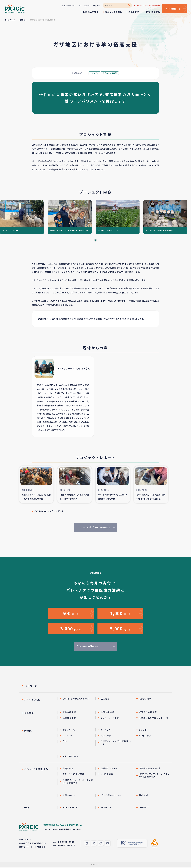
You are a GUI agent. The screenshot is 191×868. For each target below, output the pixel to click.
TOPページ (31, 686)
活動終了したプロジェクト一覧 (154, 718)
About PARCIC (71, 807)
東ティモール (69, 730)
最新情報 (143, 795)
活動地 (28, 731)
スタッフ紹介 (145, 699)
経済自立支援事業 (148, 712)
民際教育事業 (69, 718)
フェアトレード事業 (110, 718)
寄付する (173, 9)
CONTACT (144, 807)
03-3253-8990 (66, 842)
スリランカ (106, 730)
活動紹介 (23, 20)
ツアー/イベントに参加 (74, 774)
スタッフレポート (70, 756)
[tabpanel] (22, 217)
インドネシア (145, 736)
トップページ (10, 20)
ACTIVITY (106, 807)
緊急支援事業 (69, 712)
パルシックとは (32, 700)
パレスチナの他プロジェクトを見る (94, 527)
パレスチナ (106, 736)
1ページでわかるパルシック (76, 699)
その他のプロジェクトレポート (49, 511)
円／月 (71, 613)
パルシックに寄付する (36, 769)
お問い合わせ (84, 5)
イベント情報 (107, 774)
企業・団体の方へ (69, 5)
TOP (27, 808)
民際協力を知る (91, 12)
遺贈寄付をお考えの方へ (151, 768)
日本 (65, 741)
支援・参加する (153, 12)
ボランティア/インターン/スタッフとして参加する (154, 776)
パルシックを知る (113, 12)
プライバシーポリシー (111, 795)
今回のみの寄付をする (87, 646)
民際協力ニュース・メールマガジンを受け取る (78, 782)
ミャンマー (144, 730)
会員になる (68, 768)
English (96, 5)
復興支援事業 (107, 712)
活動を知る (134, 12)
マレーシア (68, 736)
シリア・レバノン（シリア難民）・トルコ (116, 743)
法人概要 (105, 699)
